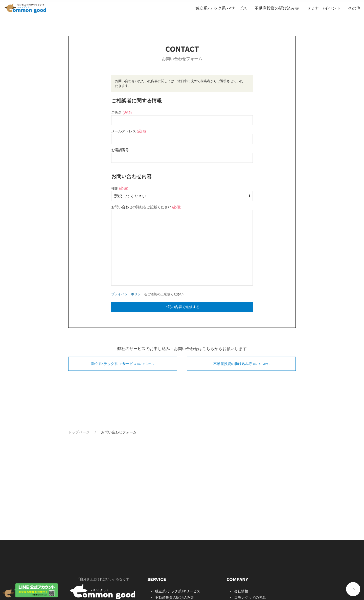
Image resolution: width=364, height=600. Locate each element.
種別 (120, 188)
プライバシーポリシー (128, 294)
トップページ (79, 432)
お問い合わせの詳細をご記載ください (146, 207)
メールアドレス (129, 131)
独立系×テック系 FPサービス (178, 591)
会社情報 (241, 591)
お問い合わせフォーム (119, 432)
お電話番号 (120, 150)
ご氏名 (121, 112)
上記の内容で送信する (182, 307)
